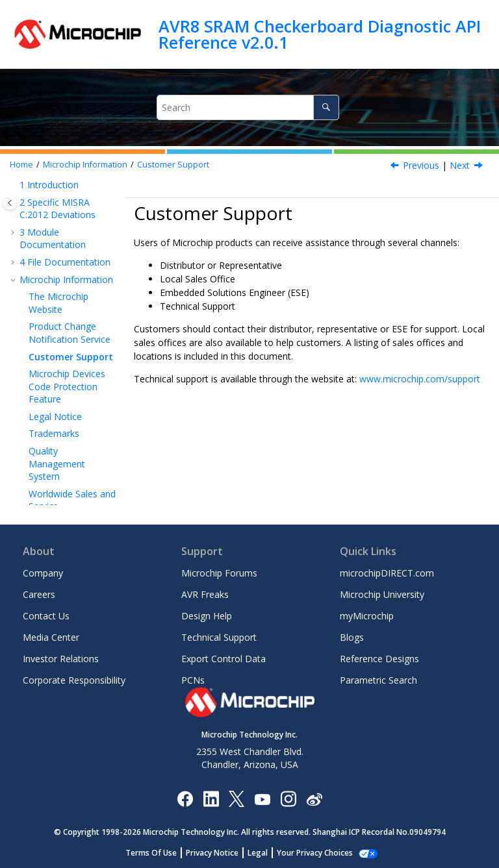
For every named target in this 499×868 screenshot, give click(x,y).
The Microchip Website (58, 303)
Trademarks (54, 433)
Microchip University (382, 594)
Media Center (51, 637)
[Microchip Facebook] (185, 798)
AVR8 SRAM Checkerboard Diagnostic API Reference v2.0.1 (320, 34)
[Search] (326, 107)
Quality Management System (57, 464)
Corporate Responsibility (74, 680)
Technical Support (219, 637)
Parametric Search (378, 680)
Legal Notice (55, 416)
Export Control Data (224, 659)
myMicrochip (367, 616)
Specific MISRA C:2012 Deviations (58, 209)
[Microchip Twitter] (237, 798)
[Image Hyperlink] (262, 798)
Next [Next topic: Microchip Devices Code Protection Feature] (460, 165)
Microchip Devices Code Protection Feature (67, 386)
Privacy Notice (219, 853)
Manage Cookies (315, 853)
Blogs (352, 637)
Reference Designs (379, 659)
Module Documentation (53, 239)
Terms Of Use (158, 853)
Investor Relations (61, 659)
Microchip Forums (219, 573)
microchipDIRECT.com (387, 573)
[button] (14, 185)
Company (43, 573)
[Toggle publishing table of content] (10, 203)
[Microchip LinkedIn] (211, 798)
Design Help (207, 616)
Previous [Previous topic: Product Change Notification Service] (421, 165)
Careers (39, 594)
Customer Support (173, 165)
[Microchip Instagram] (288, 798)
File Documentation (65, 262)
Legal (265, 853)
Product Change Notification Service (70, 333)
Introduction (49, 185)
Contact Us (46, 616)
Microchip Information (85, 165)
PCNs (193, 680)
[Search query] (248, 107)
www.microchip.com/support (420, 379)
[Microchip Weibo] (314, 798)
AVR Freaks (205, 594)
